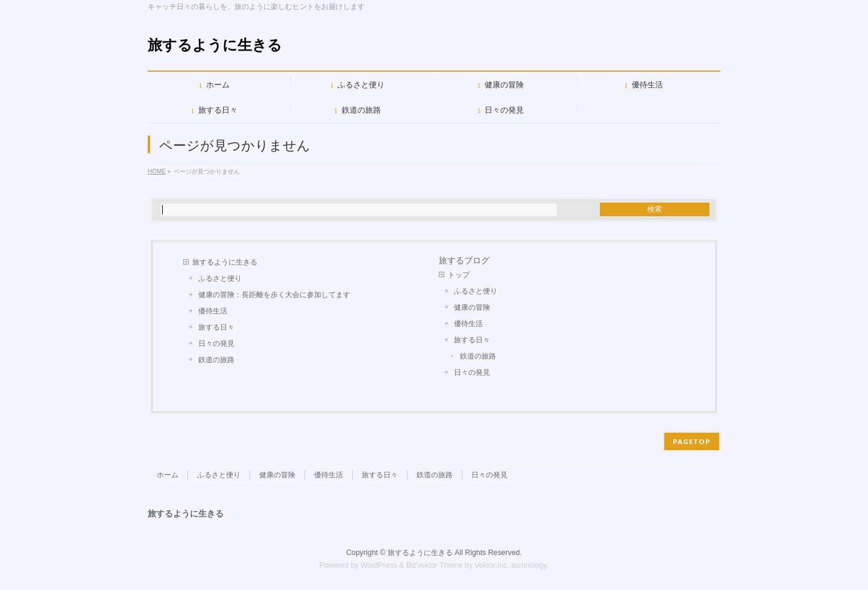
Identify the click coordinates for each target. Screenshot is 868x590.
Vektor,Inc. (492, 565)
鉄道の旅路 (216, 360)
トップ (459, 275)
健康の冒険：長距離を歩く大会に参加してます (274, 295)
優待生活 (213, 311)
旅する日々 (216, 327)
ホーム (168, 475)
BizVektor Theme (435, 565)
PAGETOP (692, 441)
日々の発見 (216, 344)
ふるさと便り (220, 278)
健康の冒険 (472, 307)
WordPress (379, 565)
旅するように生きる (215, 45)
